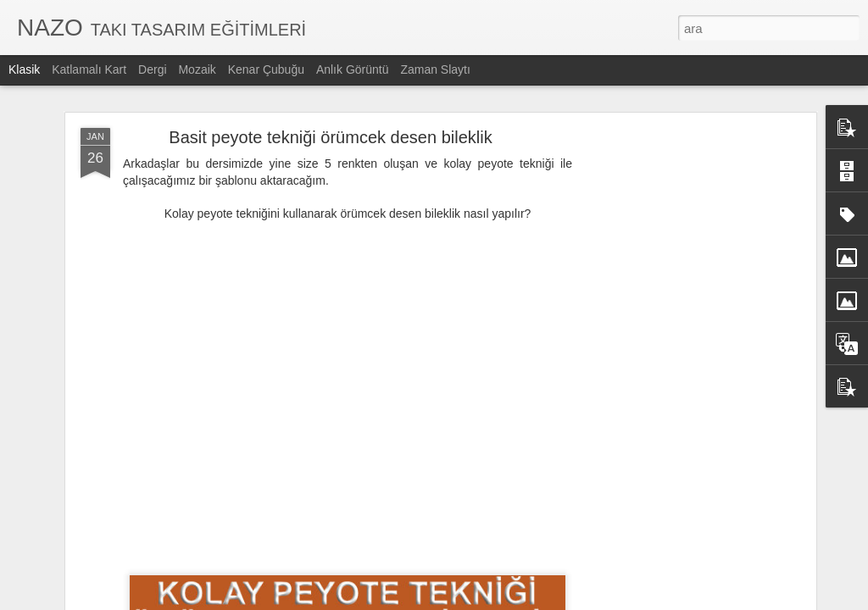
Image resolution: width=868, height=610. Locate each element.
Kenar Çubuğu (266, 69)
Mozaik (197, 69)
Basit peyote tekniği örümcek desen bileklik (330, 130)
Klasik (24, 69)
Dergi (152, 69)
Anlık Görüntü (353, 69)
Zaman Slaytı (435, 69)
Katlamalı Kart (89, 69)
